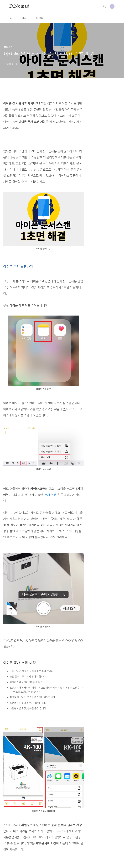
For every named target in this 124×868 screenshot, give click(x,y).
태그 (24, 18)
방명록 (40, 18)
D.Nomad (19, 6)
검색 (105, 6)
